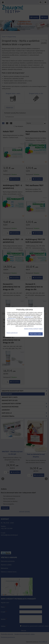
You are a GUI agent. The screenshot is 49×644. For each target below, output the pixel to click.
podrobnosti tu (29, 317)
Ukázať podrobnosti (12, 333)
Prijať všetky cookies (36, 334)
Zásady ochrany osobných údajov (33, 329)
